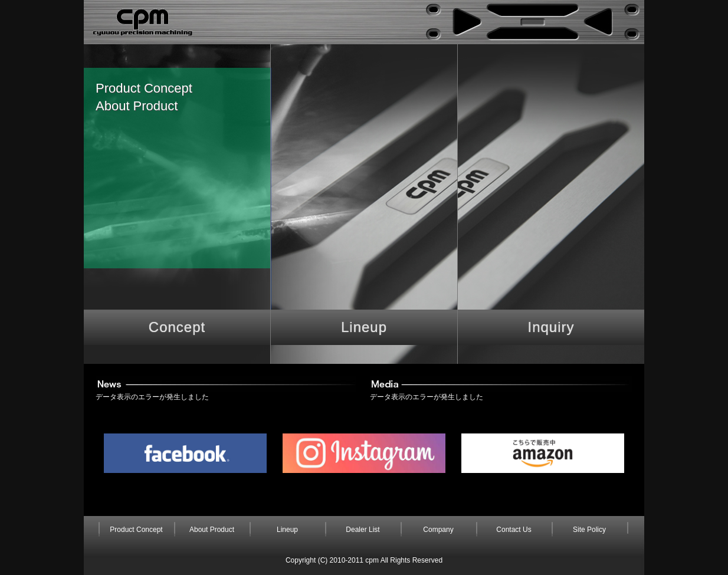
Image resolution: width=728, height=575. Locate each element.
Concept (177, 327)
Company (438, 530)
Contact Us (514, 530)
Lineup (364, 327)
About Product (137, 106)
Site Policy (589, 530)
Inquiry (551, 327)
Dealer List (363, 530)
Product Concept (144, 88)
